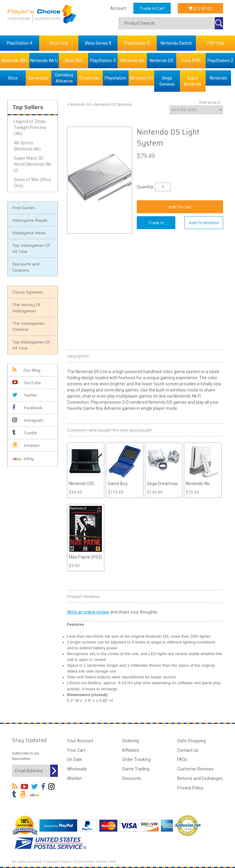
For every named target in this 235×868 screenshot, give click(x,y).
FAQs (182, 759)
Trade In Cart (152, 8)
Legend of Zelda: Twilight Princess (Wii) (30, 128)
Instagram (28, 420)
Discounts (132, 778)
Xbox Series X (98, 43)
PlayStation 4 (20, 43)
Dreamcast (90, 78)
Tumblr (25, 433)
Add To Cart (180, 207)
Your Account (80, 741)
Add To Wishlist (204, 223)
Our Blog (26, 370)
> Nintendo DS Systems (112, 105)
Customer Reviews (195, 769)
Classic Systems (28, 292)
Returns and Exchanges (200, 778)
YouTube (27, 383)
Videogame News (29, 233)
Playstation (116, 78)
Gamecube (38, 78)
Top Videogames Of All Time (31, 248)
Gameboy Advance (64, 78)
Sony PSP (191, 61)
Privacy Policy (190, 788)
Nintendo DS (162, 61)
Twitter (25, 395)
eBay (23, 459)
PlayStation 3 (103, 61)
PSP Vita (216, 43)
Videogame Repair (30, 220)
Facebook (27, 408)
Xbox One (59, 43)
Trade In (156, 223)
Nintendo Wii (132, 61)
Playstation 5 (137, 43)
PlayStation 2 (220, 61)
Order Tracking (136, 759)
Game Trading (136, 769)
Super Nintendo (193, 81)
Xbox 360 (74, 61)
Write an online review (88, 612)
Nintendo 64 (141, 78)
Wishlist (74, 778)
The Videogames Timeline (28, 326)
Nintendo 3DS (15, 61)
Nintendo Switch (176, 43)
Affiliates (131, 750)
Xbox (13, 78)
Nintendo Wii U (44, 61)
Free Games (24, 208)
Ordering (131, 741)
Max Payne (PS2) (86, 557)
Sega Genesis (167, 81)
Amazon (26, 445)
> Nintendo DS (79, 105)
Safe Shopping (192, 741)
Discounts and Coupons (26, 267)
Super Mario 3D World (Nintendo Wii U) (32, 164)
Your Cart (76, 750)
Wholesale (77, 769)
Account (118, 8)
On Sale (75, 759)
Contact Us (188, 750)
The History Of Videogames (26, 308)
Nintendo (218, 78)
